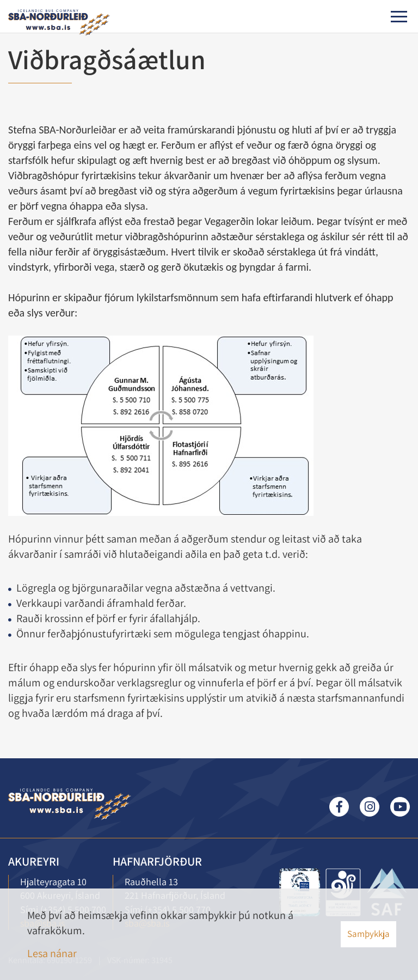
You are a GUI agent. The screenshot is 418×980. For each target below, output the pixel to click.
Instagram (370, 807)
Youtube (400, 807)
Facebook (339, 807)
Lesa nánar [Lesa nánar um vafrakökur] (52, 953)
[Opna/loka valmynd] (399, 17)
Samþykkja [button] (368, 934)
